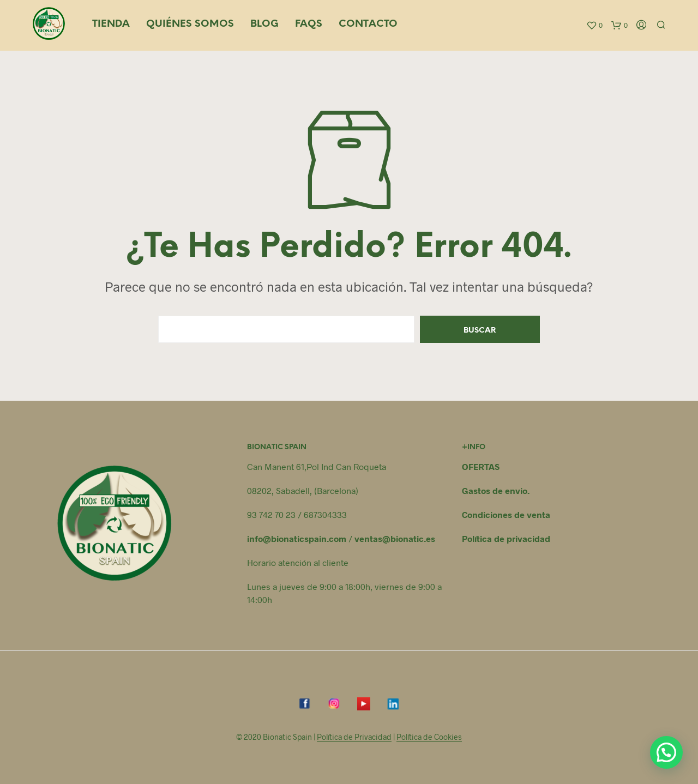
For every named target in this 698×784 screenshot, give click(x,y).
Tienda (111, 24)
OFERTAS (481, 466)
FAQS (309, 24)
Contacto (368, 24)
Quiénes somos (190, 24)
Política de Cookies (429, 737)
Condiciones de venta (506, 514)
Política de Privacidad (354, 737)
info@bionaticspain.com (297, 538)
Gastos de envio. (496, 490)
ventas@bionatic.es (395, 538)
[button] (666, 752)
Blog (264, 24)
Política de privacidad (506, 538)
